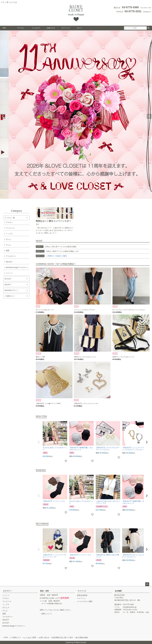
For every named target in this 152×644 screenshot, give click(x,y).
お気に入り (51, 28)
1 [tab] (74, 201)
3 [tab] (77, 201)
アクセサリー (11, 256)
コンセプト (36, 28)
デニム (8, 245)
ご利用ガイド (10, 296)
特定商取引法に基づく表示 (63, 638)
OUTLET (8, 279)
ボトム (8, 239)
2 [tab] (75, 201)
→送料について (46, 614)
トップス (9, 234)
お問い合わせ (44, 638)
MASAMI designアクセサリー (17, 267)
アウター (9, 222)
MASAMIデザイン (11, 290)
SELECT (9, 262)
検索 (149, 28)
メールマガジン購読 (85, 601)
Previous (3, 116)
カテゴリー (7, 591)
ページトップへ (147, 584)
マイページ (66, 28)
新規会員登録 (82, 595)
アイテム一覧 (10, 218)
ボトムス (6, 608)
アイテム (21, 28)
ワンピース (10, 228)
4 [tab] (79, 201)
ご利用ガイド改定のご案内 (56, 256)
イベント (9, 273)
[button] (39, 442)
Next (149, 116)
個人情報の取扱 (82, 638)
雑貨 (8, 251)
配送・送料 (45, 591)
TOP (4, 28)
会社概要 (118, 591)
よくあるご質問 (30, 638)
